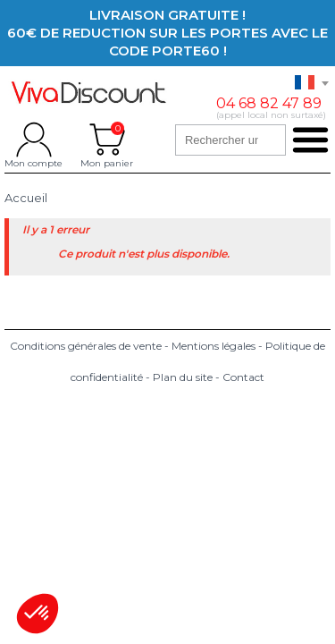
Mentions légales (214, 346)
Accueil (26, 198)
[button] (38, 614)
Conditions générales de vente (86, 346)
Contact (243, 377)
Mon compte (33, 140)
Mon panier (107, 140)
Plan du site (183, 377)
